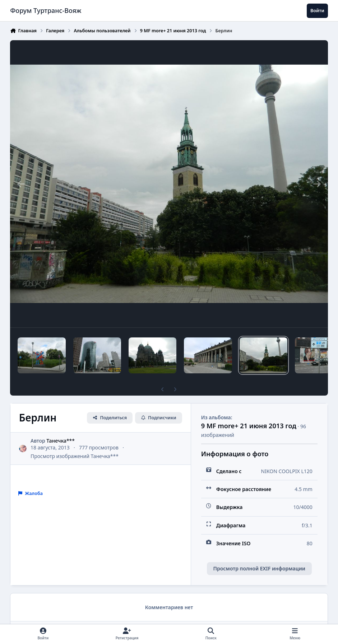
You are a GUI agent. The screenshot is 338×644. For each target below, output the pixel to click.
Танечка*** (61, 440)
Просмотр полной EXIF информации (259, 568)
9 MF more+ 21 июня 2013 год (249, 426)
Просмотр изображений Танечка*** (75, 456)
